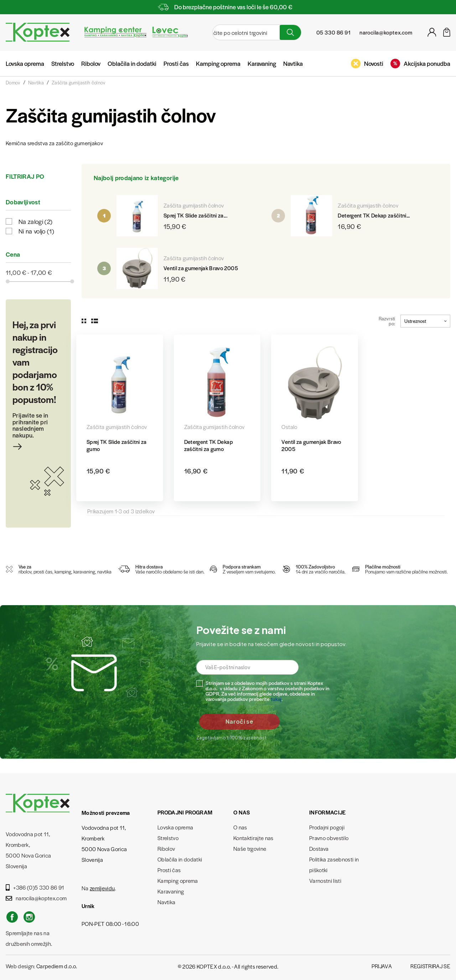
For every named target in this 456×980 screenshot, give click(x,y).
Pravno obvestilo (329, 838)
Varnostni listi (325, 881)
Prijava (382, 966)
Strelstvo (63, 63)
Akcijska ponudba (420, 64)
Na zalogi (35, 221)
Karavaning (262, 63)
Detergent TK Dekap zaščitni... (374, 215)
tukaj (276, 699)
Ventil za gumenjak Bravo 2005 (201, 268)
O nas (240, 827)
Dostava (319, 848)
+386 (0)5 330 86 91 (35, 887)
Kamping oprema (218, 63)
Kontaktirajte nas (253, 838)
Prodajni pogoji (327, 827)
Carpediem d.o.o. (57, 966)
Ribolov (91, 63)
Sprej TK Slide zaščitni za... (195, 215)
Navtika (293, 63)
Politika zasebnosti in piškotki (334, 864)
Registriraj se (430, 966)
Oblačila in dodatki (132, 63)
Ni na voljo (36, 231)
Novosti (367, 64)
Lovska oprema (25, 63)
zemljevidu (102, 888)
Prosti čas (176, 63)
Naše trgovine (250, 848)
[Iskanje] (240, 32)
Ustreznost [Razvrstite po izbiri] (425, 321)
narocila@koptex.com (36, 898)
